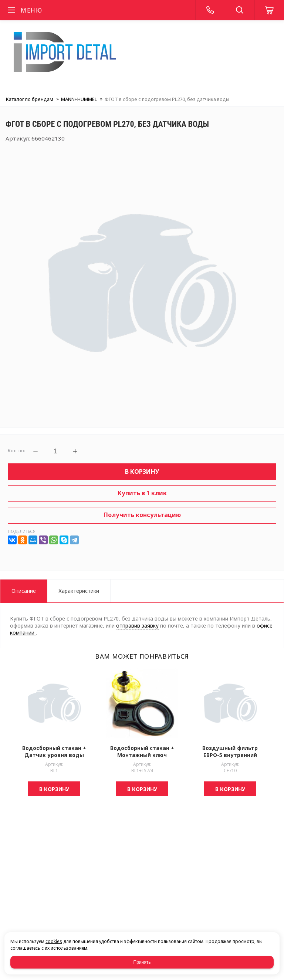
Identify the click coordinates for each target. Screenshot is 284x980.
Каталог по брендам (30, 99)
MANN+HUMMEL (79, 99)
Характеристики (79, 591)
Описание (24, 591)
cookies (54, 941)
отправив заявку (137, 626)
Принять (142, 962)
